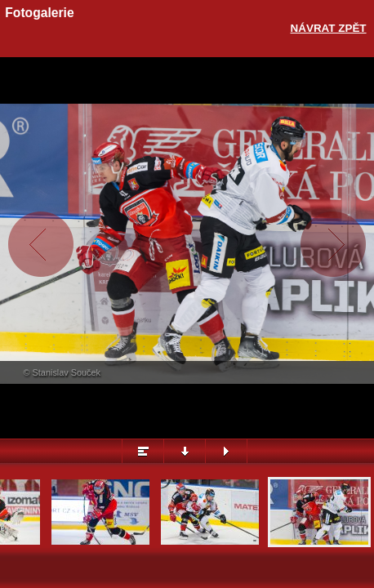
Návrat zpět (329, 28)
